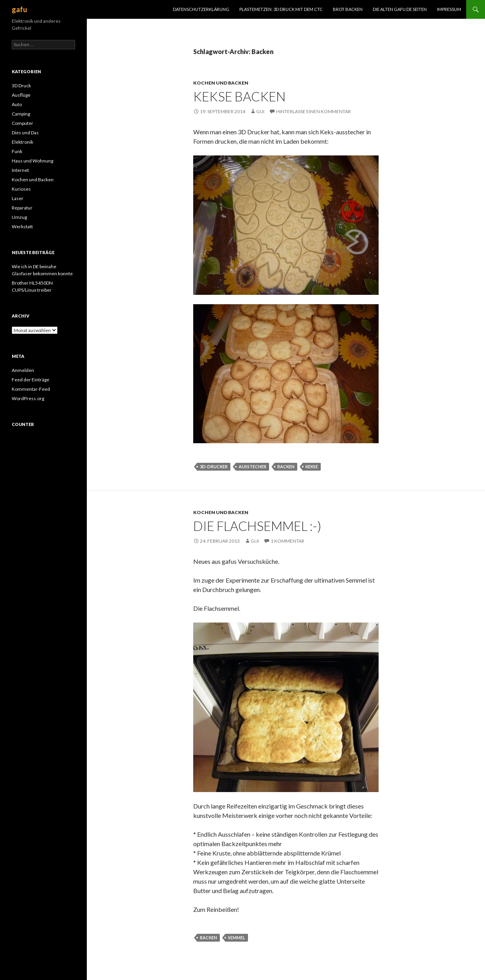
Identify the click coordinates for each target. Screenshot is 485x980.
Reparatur (22, 208)
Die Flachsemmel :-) (257, 526)
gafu (19, 9)
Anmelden (23, 370)
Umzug (19, 217)
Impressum (449, 9)
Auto (17, 104)
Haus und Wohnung (32, 161)
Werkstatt (22, 227)
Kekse (312, 467)
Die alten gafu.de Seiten (400, 9)
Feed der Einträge (31, 380)
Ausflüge (21, 95)
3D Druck (21, 86)
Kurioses (21, 189)
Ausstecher (252, 467)
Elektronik (22, 142)
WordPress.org (28, 398)
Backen (286, 467)
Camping (21, 114)
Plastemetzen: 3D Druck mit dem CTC (281, 9)
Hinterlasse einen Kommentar (313, 111)
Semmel (237, 938)
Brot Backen (348, 9)
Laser (18, 198)
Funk (17, 151)
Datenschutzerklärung (201, 9)
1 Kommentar (287, 541)
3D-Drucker (214, 467)
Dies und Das (25, 133)
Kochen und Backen (221, 83)
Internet (20, 170)
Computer (22, 123)
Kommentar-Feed (31, 389)
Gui (260, 111)
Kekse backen (239, 96)
